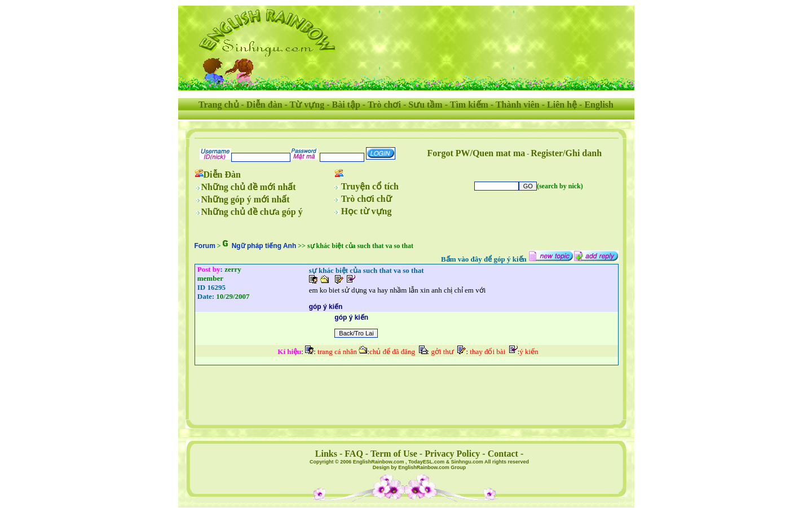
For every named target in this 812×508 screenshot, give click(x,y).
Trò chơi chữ (367, 199)
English (599, 105)
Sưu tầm (425, 105)
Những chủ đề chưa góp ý (252, 212)
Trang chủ (219, 105)
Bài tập (346, 105)
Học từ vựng (367, 211)
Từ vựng (307, 105)
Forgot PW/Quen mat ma (476, 153)
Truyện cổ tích (370, 186)
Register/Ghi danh (566, 153)
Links (326, 454)
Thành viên (518, 105)
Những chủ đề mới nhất (249, 187)
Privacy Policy (452, 454)
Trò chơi (384, 105)
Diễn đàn (264, 105)
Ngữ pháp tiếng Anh (264, 246)
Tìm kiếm (469, 105)
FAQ (354, 454)
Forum (205, 246)
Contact (503, 454)
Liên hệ (562, 105)
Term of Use (394, 454)
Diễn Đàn (222, 175)
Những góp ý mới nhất (246, 199)
